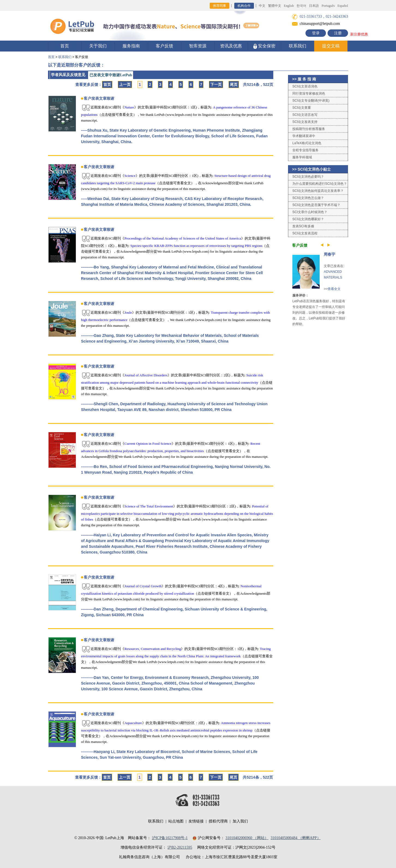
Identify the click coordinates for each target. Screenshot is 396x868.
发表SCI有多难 (303, 226)
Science (130, 176)
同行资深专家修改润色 (309, 93)
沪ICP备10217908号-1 (170, 838)
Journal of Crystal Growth (143, 586)
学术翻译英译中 (304, 136)
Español (343, 6)
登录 (316, 33)
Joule (128, 312)
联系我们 (298, 46)
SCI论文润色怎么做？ (308, 198)
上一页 (125, 84)
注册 (338, 33)
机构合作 (244, 6)
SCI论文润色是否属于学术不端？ (316, 205)
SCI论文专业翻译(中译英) (311, 101)
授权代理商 (218, 821)
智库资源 (198, 46)
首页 (65, 46)
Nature (129, 107)
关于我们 (98, 46)
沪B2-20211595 (180, 847)
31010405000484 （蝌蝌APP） (295, 838)
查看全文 (334, 289)
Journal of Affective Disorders (146, 375)
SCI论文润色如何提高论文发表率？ (318, 191)
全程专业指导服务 (305, 150)
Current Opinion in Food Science (148, 444)
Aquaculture (133, 723)
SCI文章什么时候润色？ (310, 212)
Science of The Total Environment (149, 506)
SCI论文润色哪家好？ (308, 219)
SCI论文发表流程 (305, 233)
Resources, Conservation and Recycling (153, 649)
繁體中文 (275, 6)
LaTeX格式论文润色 (307, 143)
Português (328, 6)
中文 (262, 6)
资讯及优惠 (231, 46)
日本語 (314, 6)
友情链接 (196, 821)
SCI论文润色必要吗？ (308, 177)
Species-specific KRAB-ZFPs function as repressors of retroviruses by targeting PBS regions (196, 246)
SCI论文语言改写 (305, 115)
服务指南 (131, 46)
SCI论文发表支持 (305, 122)
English (289, 6)
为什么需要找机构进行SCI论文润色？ (320, 184)
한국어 (301, 6)
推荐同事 (220, 6)
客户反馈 (164, 46)
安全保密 (264, 46)
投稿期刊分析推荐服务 (309, 129)
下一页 (216, 84)
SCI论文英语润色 (305, 86)
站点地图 (176, 821)
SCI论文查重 (302, 108)
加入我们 (240, 821)
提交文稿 (331, 46)
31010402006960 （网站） (247, 838)
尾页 (234, 84)
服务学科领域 (302, 157)
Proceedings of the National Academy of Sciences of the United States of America (183, 238)
